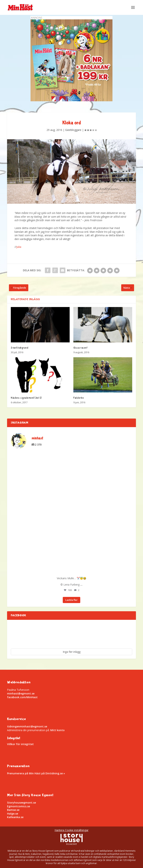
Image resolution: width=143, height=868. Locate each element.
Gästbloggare (73, 130)
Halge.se (13, 814)
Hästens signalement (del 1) (26, 398)
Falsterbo (79, 398)
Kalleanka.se (15, 817)
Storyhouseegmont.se (22, 803)
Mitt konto (57, 730)
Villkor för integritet (20, 744)
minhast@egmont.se (21, 693)
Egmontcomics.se (19, 806)
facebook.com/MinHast (22, 697)
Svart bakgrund (20, 348)
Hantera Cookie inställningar (71, 830)
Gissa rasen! (80, 348)
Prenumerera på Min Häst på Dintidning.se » (36, 773)
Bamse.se (13, 810)
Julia (19, 247)
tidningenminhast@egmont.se (27, 726)
